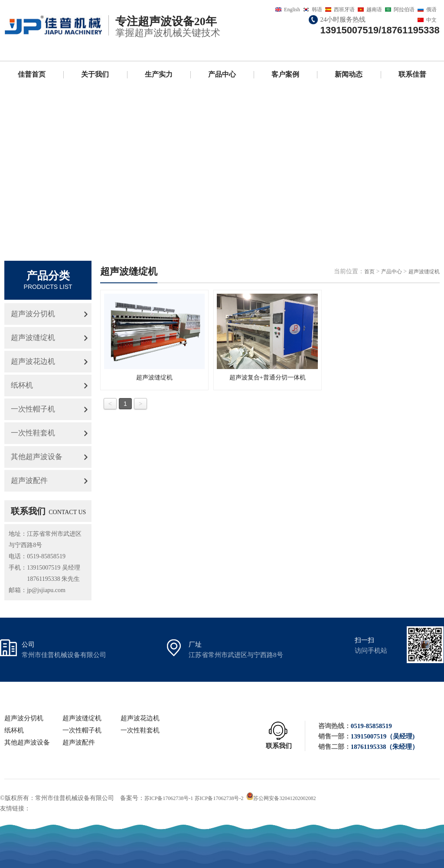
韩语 (317, 10)
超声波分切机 (33, 314)
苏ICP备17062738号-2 (219, 798)
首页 (369, 272)
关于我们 (95, 74)
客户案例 (285, 74)
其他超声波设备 (37, 457)
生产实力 (159, 74)
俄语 (431, 10)
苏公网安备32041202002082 (284, 798)
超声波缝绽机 (33, 338)
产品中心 (222, 74)
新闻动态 (349, 74)
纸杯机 (22, 385)
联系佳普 (412, 74)
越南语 (374, 10)
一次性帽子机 (33, 409)
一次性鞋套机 (33, 433)
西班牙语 (344, 10)
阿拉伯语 (404, 10)
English (292, 10)
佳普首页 (32, 74)
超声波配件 (29, 481)
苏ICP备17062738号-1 (169, 798)
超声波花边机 (33, 361)
